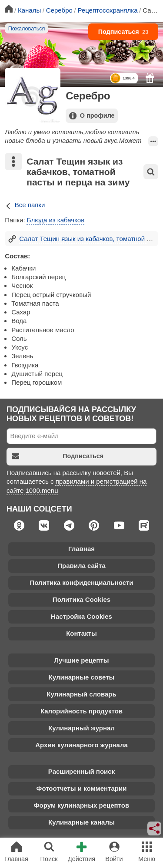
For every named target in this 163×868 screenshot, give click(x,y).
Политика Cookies (81, 599)
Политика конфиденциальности (81, 583)
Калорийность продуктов (81, 711)
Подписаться (123, 32)
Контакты (81, 633)
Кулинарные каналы (81, 822)
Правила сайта (81, 566)
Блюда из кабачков (56, 220)
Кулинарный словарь (81, 694)
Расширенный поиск (81, 771)
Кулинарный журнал (81, 728)
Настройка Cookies (81, 616)
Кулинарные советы (82, 677)
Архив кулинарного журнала (81, 745)
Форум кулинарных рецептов (81, 805)
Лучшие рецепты (81, 660)
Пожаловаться (27, 29)
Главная (81, 549)
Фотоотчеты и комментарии (82, 788)
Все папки (25, 205)
